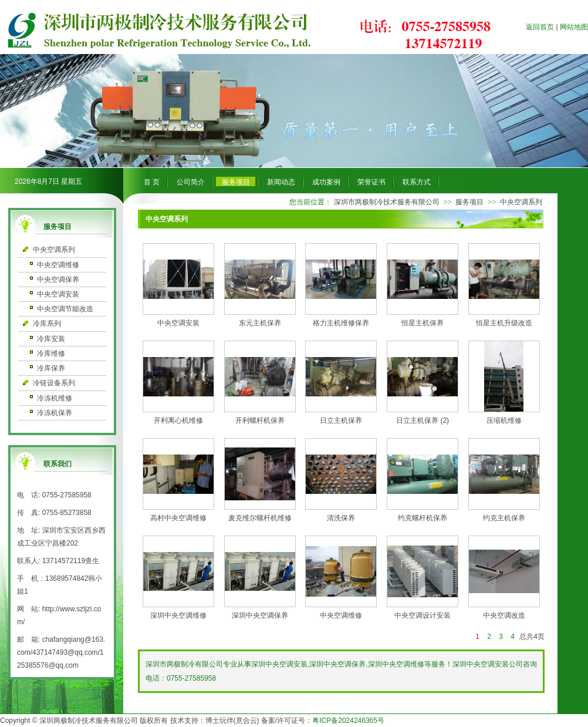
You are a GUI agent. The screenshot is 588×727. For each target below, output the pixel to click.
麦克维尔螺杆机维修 (260, 518)
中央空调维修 (58, 265)
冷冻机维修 (55, 398)
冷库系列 (47, 324)
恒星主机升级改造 (504, 323)
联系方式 (417, 182)
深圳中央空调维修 (178, 615)
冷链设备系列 (54, 383)
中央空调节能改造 (65, 309)
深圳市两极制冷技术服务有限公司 (387, 202)
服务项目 (236, 182)
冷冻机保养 (55, 413)
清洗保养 (341, 518)
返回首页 (540, 27)
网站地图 (574, 27)
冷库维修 (51, 354)
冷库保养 (51, 368)
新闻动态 (281, 182)
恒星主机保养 (423, 323)
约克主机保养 (504, 518)
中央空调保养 (58, 280)
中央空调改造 (504, 615)
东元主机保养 (260, 323)
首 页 (152, 182)
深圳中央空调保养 (260, 615)
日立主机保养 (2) (423, 420)
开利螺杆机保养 (260, 420)
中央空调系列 (54, 250)
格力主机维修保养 (341, 323)
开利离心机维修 (178, 420)
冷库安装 (51, 339)
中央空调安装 (58, 294)
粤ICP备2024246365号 (348, 721)
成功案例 (326, 182)
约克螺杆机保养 (423, 518)
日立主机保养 (341, 420)
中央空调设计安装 (423, 615)
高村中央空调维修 (178, 518)
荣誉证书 (371, 182)
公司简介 (191, 182)
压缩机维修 (504, 420)
